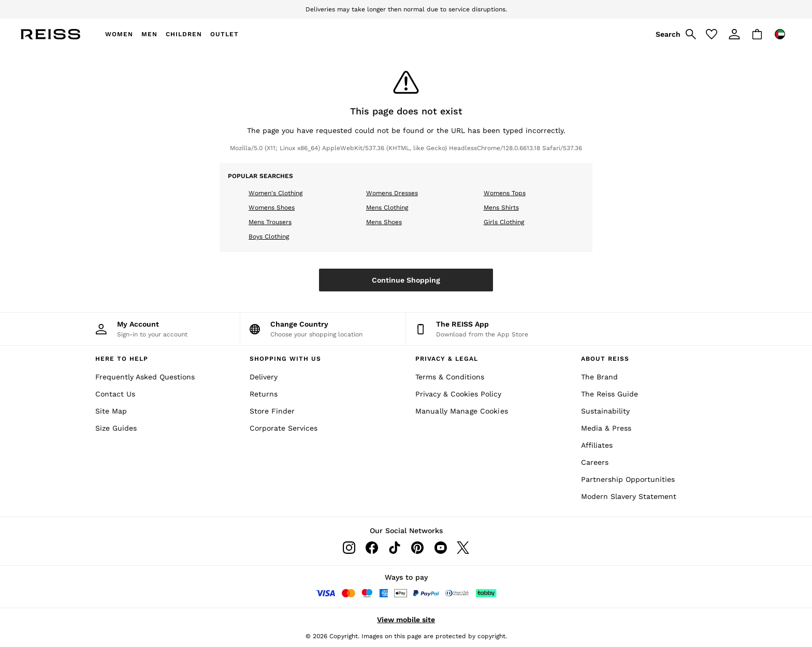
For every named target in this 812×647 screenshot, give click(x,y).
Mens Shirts (501, 208)
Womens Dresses (392, 193)
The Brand (599, 377)
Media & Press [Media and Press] (606, 428)
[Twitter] (463, 548)
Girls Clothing (504, 222)
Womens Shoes (272, 208)
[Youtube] (440, 548)
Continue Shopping (406, 280)
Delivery (264, 377)
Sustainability (605, 411)
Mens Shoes (384, 222)
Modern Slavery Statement (629, 496)
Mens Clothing (387, 208)
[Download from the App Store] (489, 329)
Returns (264, 394)
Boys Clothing (269, 237)
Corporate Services (284, 428)
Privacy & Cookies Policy (458, 394)
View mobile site (406, 620)
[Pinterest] (417, 548)
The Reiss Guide (610, 394)
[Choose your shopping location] (323, 329)
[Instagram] (349, 548)
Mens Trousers (270, 222)
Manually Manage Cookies (462, 411)
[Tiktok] (395, 548)
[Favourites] (712, 34)
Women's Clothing (275, 193)
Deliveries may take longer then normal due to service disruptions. (406, 9)
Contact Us (115, 394)
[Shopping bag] (757, 34)
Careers (595, 462)
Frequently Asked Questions (145, 377)
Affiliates (597, 445)
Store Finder (272, 411)
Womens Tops (505, 193)
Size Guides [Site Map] (116, 428)
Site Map (111, 411)
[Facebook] (372, 548)
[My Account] (157, 329)
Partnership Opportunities (628, 479)
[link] (674, 34)
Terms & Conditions (450, 377)
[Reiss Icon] (50, 34)
